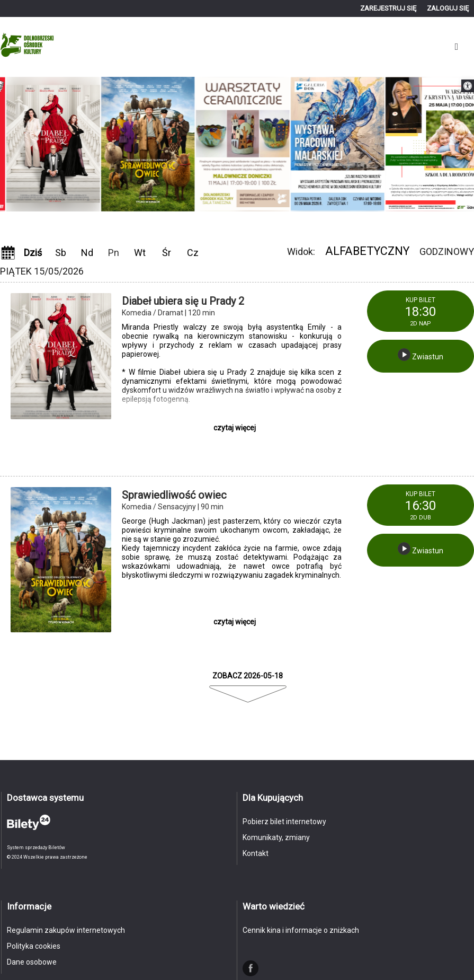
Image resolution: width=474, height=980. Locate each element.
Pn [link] (114, 253)
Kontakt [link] (256, 853)
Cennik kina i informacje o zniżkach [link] (301, 930)
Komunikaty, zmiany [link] (276, 837)
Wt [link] (140, 253)
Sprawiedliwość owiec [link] (174, 495)
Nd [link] (87, 253)
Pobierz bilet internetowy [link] (284, 822)
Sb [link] (61, 253)
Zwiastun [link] (421, 355)
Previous (229, 225)
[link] (468, 86)
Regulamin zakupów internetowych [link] (66, 930)
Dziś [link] (33, 253)
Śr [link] (167, 253)
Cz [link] (193, 253)
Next (246, 225)
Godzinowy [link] (447, 251)
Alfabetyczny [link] (367, 251)
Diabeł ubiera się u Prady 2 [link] (183, 301)
